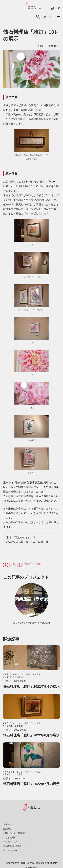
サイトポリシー (10, 851)
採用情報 (7, 829)
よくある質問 (9, 837)
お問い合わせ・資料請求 (14, 833)
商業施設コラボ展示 (14, 566)
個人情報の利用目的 (12, 846)
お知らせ (7, 824)
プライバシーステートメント (16, 842)
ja (45, 17)
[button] (58, 17)
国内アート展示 (33, 564)
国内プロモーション (14, 564)
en (51, 17)
